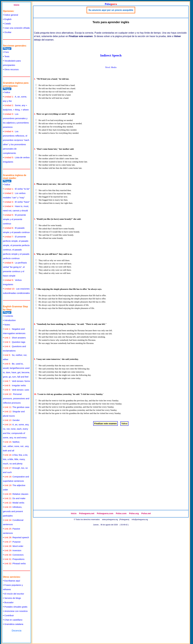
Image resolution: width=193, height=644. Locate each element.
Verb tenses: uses (17, 390)
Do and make (15, 498)
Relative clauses (16, 494)
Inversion (13, 550)
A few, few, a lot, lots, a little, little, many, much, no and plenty (15, 459)
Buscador (9, 602)
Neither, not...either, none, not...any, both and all (16, 446)
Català (7, 24)
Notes (7, 325)
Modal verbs (14, 503)
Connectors (14, 555)
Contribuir (9, 615)
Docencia (17, 631)
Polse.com (121, 513)
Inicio (17, 5)
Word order (14, 546)
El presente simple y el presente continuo (14, 219)
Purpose (12, 542)
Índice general (11, 15)
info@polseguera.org (140, 520)
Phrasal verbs (15, 563)
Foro (7, 52)
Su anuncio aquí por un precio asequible (111, 10)
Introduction (10, 320)
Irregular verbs (15, 385)
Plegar (7, 49)
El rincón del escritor (14, 594)
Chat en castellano (13, 620)
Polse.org (134, 513)
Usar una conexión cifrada (17, 28)
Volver (124, 424)
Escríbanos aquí (12, 581)
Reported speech (17, 537)
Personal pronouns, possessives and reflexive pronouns (16, 398)
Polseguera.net (87, 513)
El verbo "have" (17, 202)
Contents (9, 316)
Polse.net (146, 513)
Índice (7, 92)
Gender (12, 420)
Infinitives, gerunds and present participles (13, 511)
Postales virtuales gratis (16, 607)
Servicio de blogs (13, 598)
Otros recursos (11, 69)
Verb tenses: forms (17, 381)
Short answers (15, 338)
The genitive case (17, 407)
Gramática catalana (14, 624)
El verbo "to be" (17, 189)
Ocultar (8, 32)
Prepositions (14, 559)
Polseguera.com (105, 513)
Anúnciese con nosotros (16, 611)
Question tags (15, 342)
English (8, 19)
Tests (7, 56)
